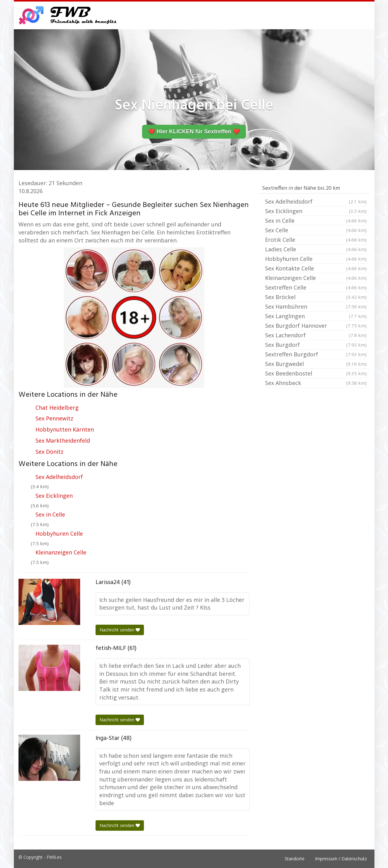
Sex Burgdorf (316, 345)
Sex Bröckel (316, 297)
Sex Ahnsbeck (316, 383)
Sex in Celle (50, 514)
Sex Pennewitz (54, 418)
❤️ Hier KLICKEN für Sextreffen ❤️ (194, 132)
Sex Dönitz (49, 452)
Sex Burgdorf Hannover (316, 326)
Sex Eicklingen (54, 496)
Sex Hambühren (316, 306)
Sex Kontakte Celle (316, 268)
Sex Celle (316, 230)
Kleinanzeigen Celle (61, 552)
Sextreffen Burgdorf (316, 354)
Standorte (295, 859)
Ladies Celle (316, 249)
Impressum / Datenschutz (341, 859)
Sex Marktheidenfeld (63, 440)
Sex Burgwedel (316, 364)
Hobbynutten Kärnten (65, 429)
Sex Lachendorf (316, 335)
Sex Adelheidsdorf (59, 477)
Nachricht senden (120, 630)
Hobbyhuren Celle (59, 533)
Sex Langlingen (316, 316)
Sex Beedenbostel (316, 373)
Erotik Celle (316, 240)
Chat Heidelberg (57, 408)
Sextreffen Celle (316, 287)
